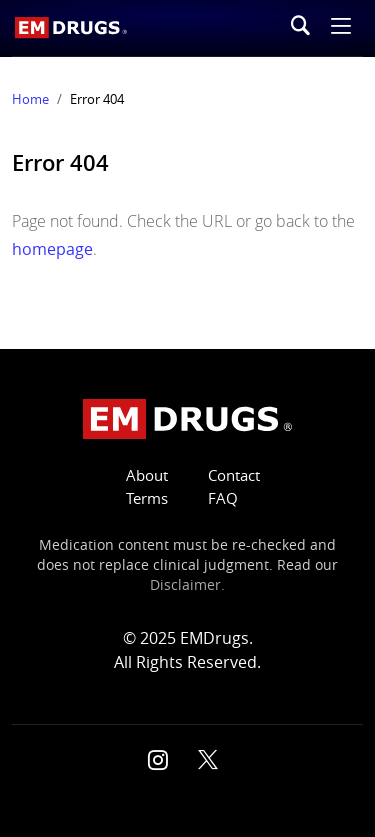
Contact (234, 475)
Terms (147, 498)
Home (30, 99)
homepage (52, 249)
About (147, 475)
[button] (341, 28)
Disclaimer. (187, 585)
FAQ (223, 498)
